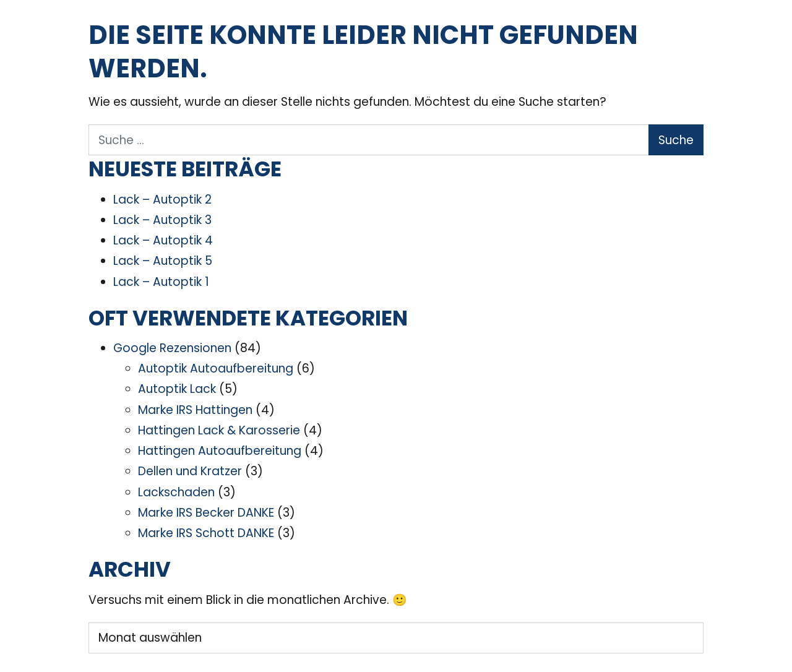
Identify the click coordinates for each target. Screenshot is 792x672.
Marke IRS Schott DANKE (206, 533)
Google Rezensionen (172, 348)
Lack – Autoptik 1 (161, 282)
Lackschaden (176, 492)
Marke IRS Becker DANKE (206, 513)
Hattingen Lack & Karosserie (219, 430)
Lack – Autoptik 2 (162, 200)
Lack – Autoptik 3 (162, 220)
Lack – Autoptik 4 (163, 240)
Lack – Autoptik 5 (163, 261)
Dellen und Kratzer (190, 471)
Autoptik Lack (177, 389)
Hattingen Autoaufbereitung (220, 451)
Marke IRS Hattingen (195, 410)
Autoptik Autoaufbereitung (216, 368)
